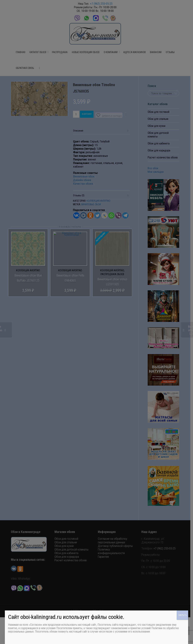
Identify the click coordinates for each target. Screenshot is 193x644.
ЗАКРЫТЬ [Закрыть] (182, 615)
